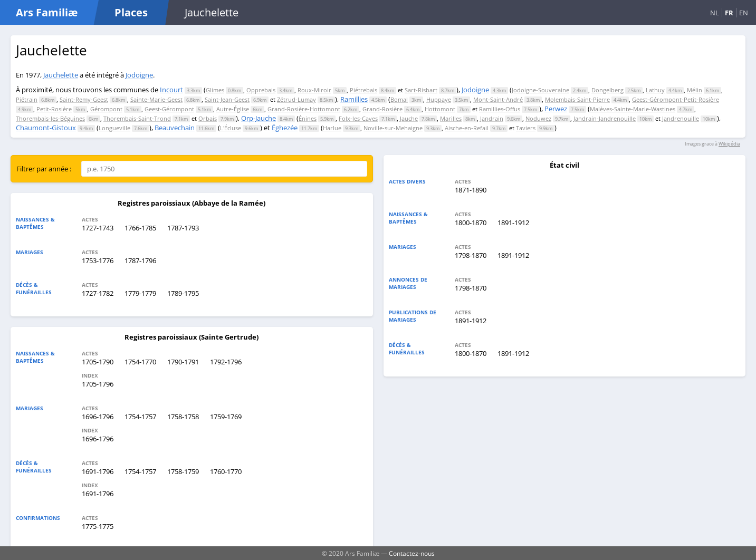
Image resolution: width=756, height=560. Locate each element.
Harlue (332, 128)
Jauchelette (61, 75)
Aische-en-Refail (467, 128)
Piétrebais (363, 90)
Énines (308, 118)
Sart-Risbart (421, 90)
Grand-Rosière (382, 109)
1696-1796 (98, 417)
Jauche (409, 118)
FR (729, 13)
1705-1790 (98, 362)
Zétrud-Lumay (296, 99)
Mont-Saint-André (498, 99)
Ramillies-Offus (500, 109)
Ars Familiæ (47, 12)
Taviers (526, 128)
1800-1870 (471, 223)
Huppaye (439, 99)
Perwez (556, 109)
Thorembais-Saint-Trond (137, 118)
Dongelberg (607, 90)
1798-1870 (471, 255)
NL (715, 13)
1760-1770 (226, 471)
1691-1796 (98, 471)
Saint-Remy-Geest (84, 99)
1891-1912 (513, 223)
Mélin (695, 90)
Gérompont (106, 109)
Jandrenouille (681, 118)
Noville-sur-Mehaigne (393, 128)
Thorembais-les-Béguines (50, 118)
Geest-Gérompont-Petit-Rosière (676, 99)
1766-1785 (140, 228)
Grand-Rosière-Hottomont (304, 109)
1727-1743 (98, 228)
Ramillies (354, 99)
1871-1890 (471, 190)
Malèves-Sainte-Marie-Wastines (633, 109)
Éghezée (285, 128)
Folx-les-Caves (358, 118)
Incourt (171, 90)
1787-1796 (140, 260)
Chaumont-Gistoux (46, 128)
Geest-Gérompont (169, 109)
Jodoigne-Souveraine (540, 90)
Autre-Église (233, 109)
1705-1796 (98, 384)
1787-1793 (183, 228)
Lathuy (655, 90)
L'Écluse (231, 128)
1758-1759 (183, 471)
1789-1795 (183, 293)
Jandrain (492, 118)
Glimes (215, 90)
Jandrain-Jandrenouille (605, 118)
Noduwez (538, 118)
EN (744, 13)
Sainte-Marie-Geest (156, 99)
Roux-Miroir (314, 90)
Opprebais (261, 90)
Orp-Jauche (259, 118)
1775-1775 (98, 526)
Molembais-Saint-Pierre (577, 99)
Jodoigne (139, 75)
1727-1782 (98, 293)
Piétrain (27, 99)
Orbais (208, 118)
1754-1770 (140, 362)
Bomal (399, 99)
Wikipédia (729, 144)
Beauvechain (175, 128)
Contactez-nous (412, 553)
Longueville (114, 128)
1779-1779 (140, 293)
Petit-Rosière (54, 109)
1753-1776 (98, 260)
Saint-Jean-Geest (227, 99)
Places (131, 12)
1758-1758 (183, 417)
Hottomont (440, 109)
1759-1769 (226, 417)
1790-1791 (183, 362)
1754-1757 (140, 417)
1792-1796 (226, 362)
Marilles (451, 118)
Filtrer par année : (44, 169)
